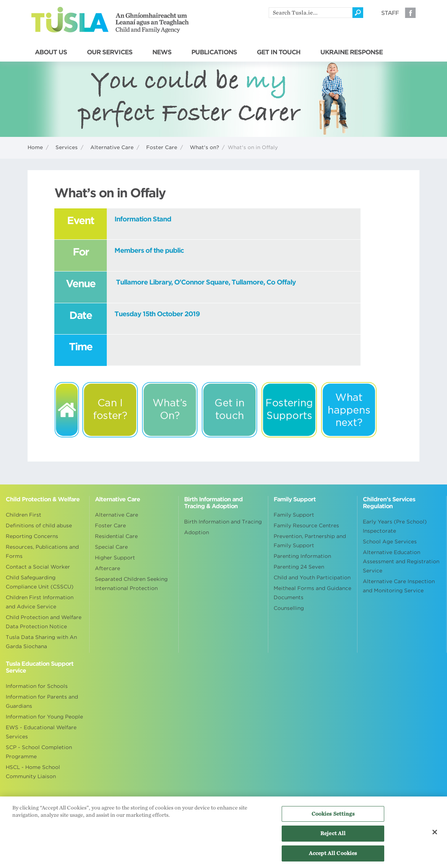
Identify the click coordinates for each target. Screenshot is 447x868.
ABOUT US (51, 52)
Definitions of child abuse (39, 526)
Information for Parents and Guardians (42, 701)
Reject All (333, 836)
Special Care (111, 547)
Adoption (197, 532)
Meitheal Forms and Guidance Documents (312, 593)
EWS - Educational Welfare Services (41, 732)
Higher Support (115, 558)
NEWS (162, 52)
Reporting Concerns (32, 536)
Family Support (294, 515)
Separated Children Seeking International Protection (131, 584)
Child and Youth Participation (312, 578)
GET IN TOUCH (279, 52)
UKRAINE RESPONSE (352, 52)
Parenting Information (302, 556)
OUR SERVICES (110, 52)
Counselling (289, 608)
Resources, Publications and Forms (42, 552)
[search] (311, 13)
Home (35, 147)
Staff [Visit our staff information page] (390, 13)
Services (67, 147)
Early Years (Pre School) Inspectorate (395, 526)
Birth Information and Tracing (223, 522)
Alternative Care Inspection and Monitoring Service (399, 586)
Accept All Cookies (333, 856)
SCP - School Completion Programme (39, 752)
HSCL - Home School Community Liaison (33, 772)
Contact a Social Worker (38, 567)
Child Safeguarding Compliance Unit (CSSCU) (40, 582)
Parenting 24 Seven (299, 567)
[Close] (435, 834)
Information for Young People (44, 717)
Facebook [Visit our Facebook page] (410, 13)
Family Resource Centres (306, 526)
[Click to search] (358, 13)
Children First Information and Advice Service (40, 602)
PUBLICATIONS (214, 52)
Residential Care (116, 536)
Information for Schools (37, 686)
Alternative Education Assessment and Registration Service (401, 562)
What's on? (204, 147)
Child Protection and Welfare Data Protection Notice (44, 622)
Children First (24, 515)
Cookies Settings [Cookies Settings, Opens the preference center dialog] (333, 816)
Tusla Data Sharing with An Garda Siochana (41, 642)
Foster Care (162, 147)
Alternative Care (112, 147)
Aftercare (108, 568)
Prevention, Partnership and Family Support (310, 541)
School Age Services (390, 542)
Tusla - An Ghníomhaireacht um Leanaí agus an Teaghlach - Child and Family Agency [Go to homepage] (110, 20)
